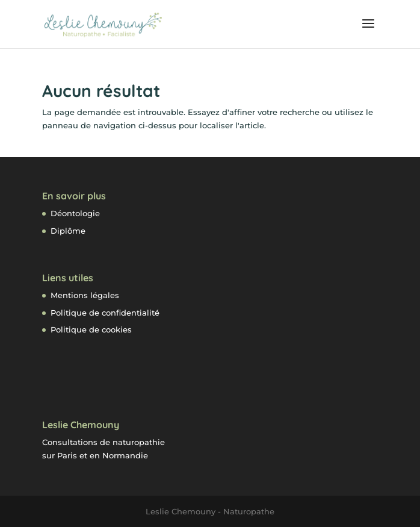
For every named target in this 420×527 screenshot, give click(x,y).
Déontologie (75, 213)
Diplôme (68, 231)
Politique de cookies (91, 329)
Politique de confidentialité (105, 313)
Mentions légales (85, 295)
